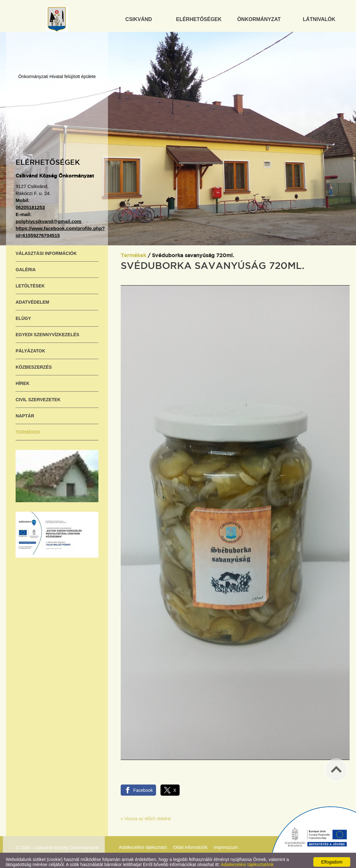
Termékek (28, 429)
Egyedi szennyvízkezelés (47, 331)
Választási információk (46, 250)
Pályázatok (30, 348)
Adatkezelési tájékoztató (143, 844)
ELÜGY (23, 315)
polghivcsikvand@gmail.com (48, 218)
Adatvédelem (32, 299)
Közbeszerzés (34, 364)
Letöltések (30, 283)
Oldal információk (190, 844)
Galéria (26, 266)
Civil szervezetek (38, 396)
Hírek (23, 380)
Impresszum (226, 844)
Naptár (25, 413)
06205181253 (30, 204)
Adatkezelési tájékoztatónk (247, 861)
